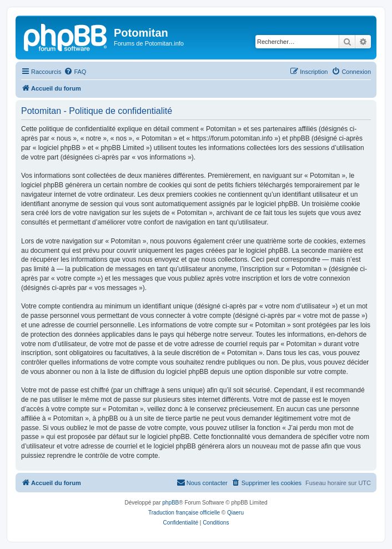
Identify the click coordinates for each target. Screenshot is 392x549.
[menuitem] (75, 72)
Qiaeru (235, 513)
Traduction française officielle (184, 513)
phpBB (170, 503)
